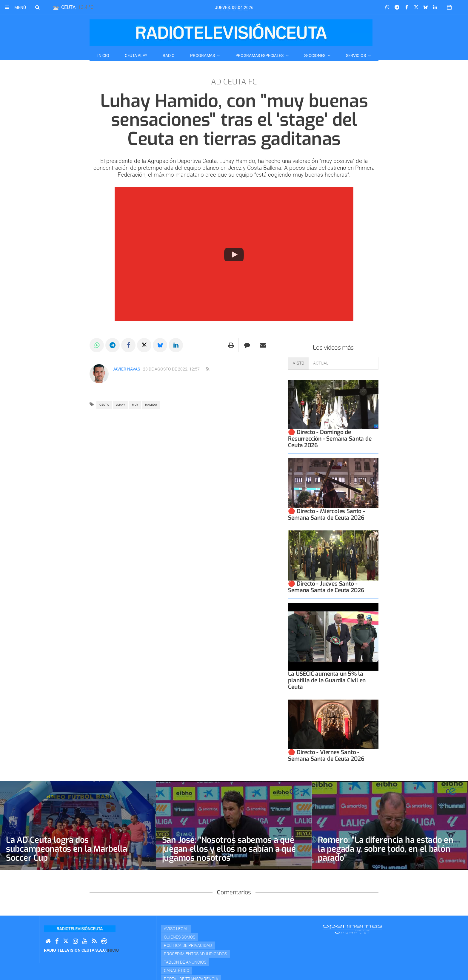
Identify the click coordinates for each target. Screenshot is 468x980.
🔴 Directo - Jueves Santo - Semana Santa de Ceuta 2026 (326, 587)
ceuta (104, 405)
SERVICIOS (356, 55)
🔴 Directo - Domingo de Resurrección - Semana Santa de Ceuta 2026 (330, 439)
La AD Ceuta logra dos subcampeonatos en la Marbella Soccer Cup (67, 849)
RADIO (169, 55)
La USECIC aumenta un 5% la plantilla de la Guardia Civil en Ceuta (327, 680)
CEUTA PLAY (136, 55)
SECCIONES (315, 55)
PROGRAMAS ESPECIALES (260, 55)
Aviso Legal (176, 929)
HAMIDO (151, 405)
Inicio (103, 55)
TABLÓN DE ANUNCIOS (185, 962)
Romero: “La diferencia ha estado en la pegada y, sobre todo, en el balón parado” (385, 849)
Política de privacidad (188, 945)
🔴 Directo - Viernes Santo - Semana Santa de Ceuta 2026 (326, 756)
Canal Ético (177, 970)
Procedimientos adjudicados (195, 954)
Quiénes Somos (180, 937)
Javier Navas (126, 369)
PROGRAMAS (203, 55)
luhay (120, 405)
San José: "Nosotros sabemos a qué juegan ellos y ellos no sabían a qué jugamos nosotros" (229, 849)
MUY (135, 405)
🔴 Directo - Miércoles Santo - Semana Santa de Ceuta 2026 (326, 514)
